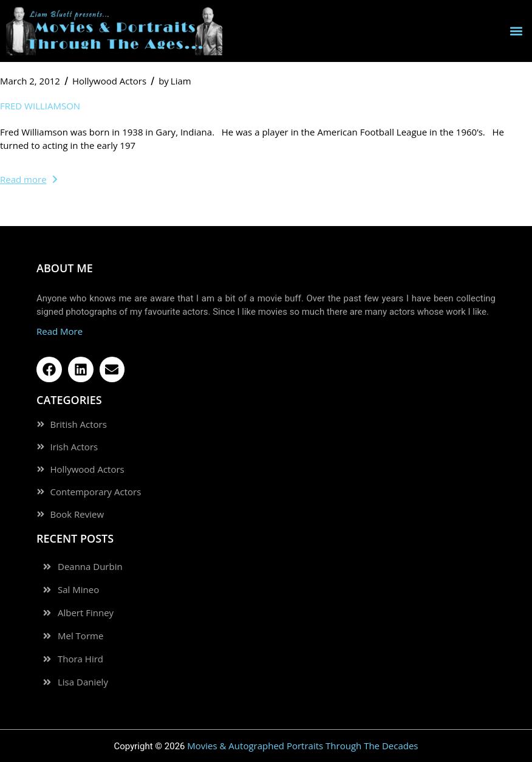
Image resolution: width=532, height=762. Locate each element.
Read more (29, 179)
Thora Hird (80, 659)
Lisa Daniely (83, 682)
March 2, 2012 (30, 81)
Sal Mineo (78, 590)
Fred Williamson (40, 106)
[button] (516, 31)
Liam (175, 81)
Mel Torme (80, 636)
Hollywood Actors (109, 81)
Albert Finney (86, 613)
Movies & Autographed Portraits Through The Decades (302, 746)
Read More (60, 331)
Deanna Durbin (90, 567)
